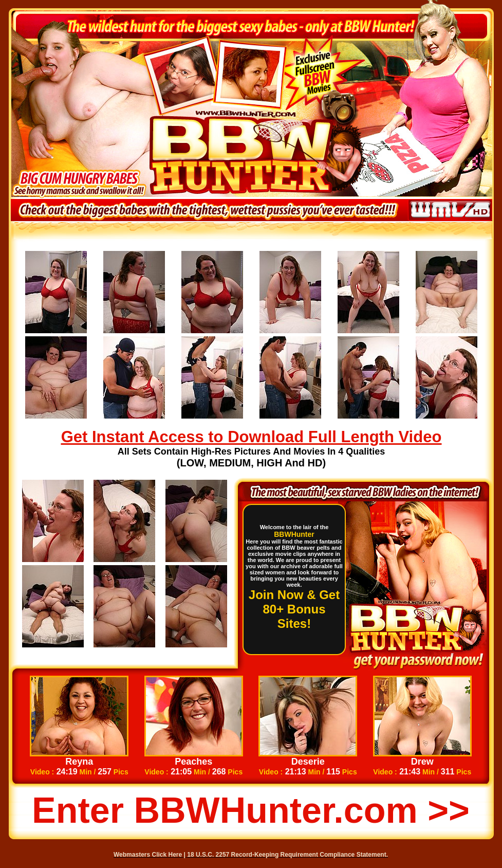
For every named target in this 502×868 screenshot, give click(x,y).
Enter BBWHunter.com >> (251, 810)
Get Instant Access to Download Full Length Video (252, 437)
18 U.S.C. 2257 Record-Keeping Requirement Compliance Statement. (287, 855)
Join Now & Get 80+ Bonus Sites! (294, 609)
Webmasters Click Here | (150, 855)
